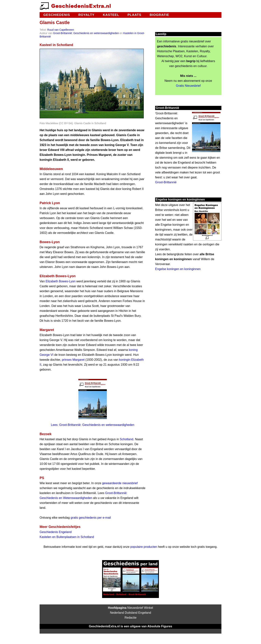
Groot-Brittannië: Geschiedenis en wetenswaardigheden (86, 33)
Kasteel (111, 15)
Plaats (134, 15)
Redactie (130, 618)
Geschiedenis (57, 15)
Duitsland (131, 613)
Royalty (86, 15)
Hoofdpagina (117, 608)
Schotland (126, 439)
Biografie (159, 15)
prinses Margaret (73, 360)
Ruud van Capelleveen (61, 30)
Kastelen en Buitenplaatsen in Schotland (67, 537)
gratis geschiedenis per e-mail (91, 518)
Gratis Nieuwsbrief (188, 86)
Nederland (117, 613)
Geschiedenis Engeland (56, 532)
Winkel (148, 608)
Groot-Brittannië (166, 182)
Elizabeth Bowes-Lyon (61, 281)
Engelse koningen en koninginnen (178, 269)
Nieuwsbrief (135, 608)
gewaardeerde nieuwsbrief (120, 483)
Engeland (145, 613)
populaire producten (144, 547)
